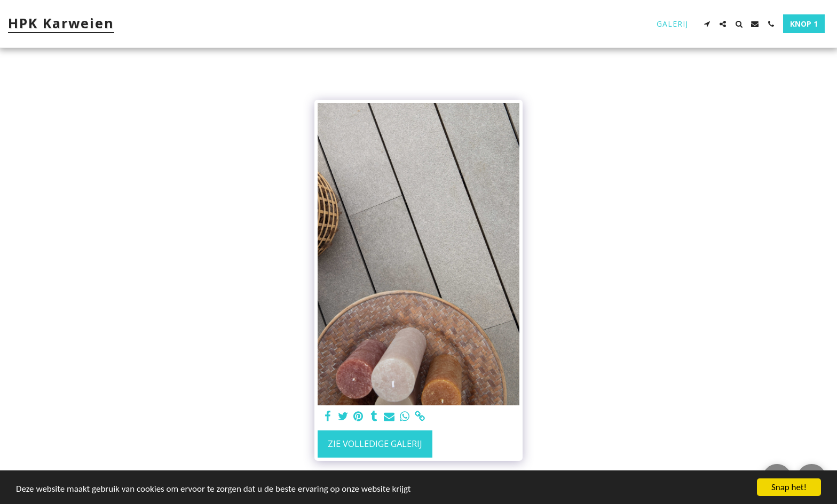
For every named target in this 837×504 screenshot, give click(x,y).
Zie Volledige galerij (375, 443)
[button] (707, 24)
